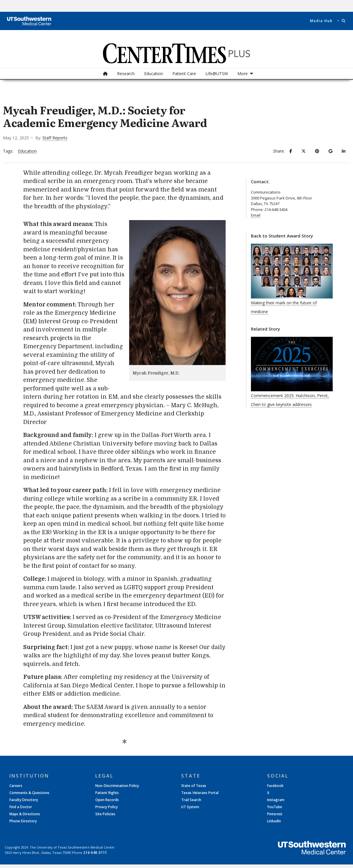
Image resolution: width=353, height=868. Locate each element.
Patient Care (184, 74)
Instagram (276, 800)
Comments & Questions (29, 793)
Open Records (107, 800)
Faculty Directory (24, 800)
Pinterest (275, 814)
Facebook (275, 786)
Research (126, 74)
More (243, 74)
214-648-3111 (95, 853)
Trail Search (191, 800)
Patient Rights (107, 793)
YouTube (275, 807)
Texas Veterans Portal (200, 793)
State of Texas (194, 786)
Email (256, 215)
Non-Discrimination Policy (117, 786)
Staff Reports (55, 138)
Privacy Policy (106, 807)
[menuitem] (105, 74)
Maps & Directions (25, 814)
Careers (16, 786)
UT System (190, 807)
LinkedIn (274, 821)
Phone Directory (23, 821)
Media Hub (321, 21)
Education (154, 74)
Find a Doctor (21, 807)
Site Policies (105, 814)
